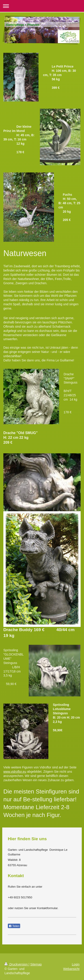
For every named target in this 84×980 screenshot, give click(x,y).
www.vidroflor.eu (15, 772)
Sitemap (36, 964)
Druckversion (16, 964)
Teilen (14, 926)
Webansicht (71, 969)
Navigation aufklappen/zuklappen (42, 6)
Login (76, 964)
